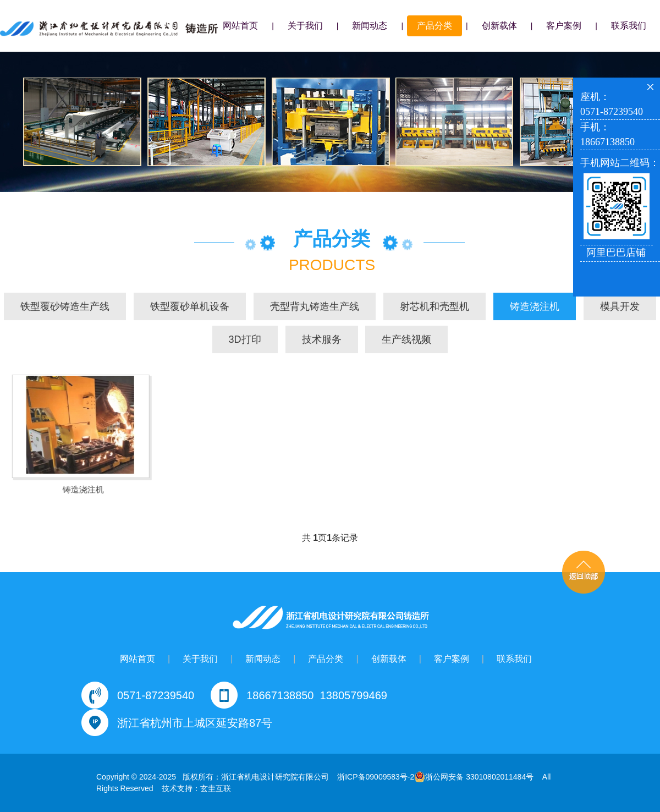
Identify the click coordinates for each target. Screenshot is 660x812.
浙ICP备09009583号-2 (376, 777)
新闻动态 (370, 26)
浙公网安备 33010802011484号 (474, 777)
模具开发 (620, 307)
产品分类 (435, 26)
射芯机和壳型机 (435, 307)
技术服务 (322, 340)
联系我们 (629, 26)
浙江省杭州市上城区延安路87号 (195, 723)
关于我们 (305, 26)
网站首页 (240, 26)
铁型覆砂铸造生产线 (65, 307)
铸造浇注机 (535, 307)
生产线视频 (406, 340)
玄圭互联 (216, 788)
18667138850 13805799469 (317, 695)
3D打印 (245, 340)
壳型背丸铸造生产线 (315, 307)
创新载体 (499, 26)
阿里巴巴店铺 (616, 253)
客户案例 (564, 26)
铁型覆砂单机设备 (190, 307)
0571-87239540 (156, 695)
